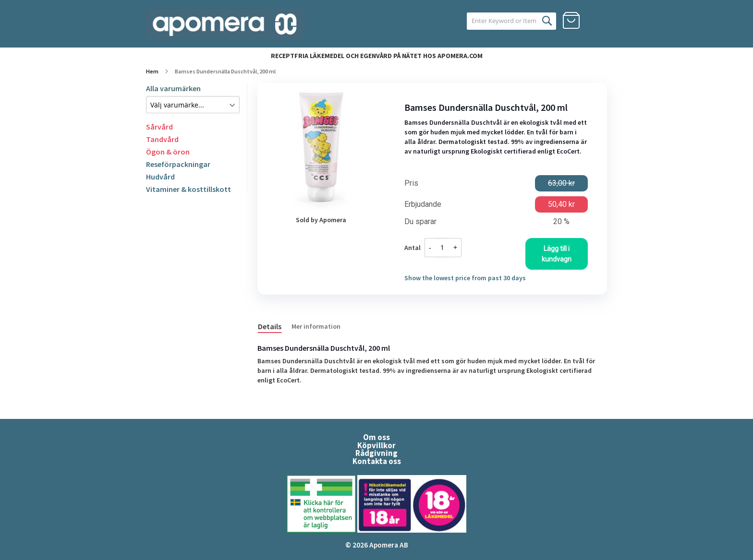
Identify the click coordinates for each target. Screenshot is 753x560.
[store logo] (225, 24)
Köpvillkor (376, 445)
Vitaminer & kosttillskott (188, 189)
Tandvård (162, 139)
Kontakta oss (377, 461)
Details (270, 326)
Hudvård (160, 177)
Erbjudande (423, 204)
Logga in (598, 21)
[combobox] (500, 21)
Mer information (316, 326)
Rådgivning (376, 453)
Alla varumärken (173, 88)
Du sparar (420, 222)
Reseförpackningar (178, 164)
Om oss (376, 437)
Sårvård (159, 127)
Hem (152, 71)
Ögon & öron (168, 152)
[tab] (274, 326)
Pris (411, 183)
